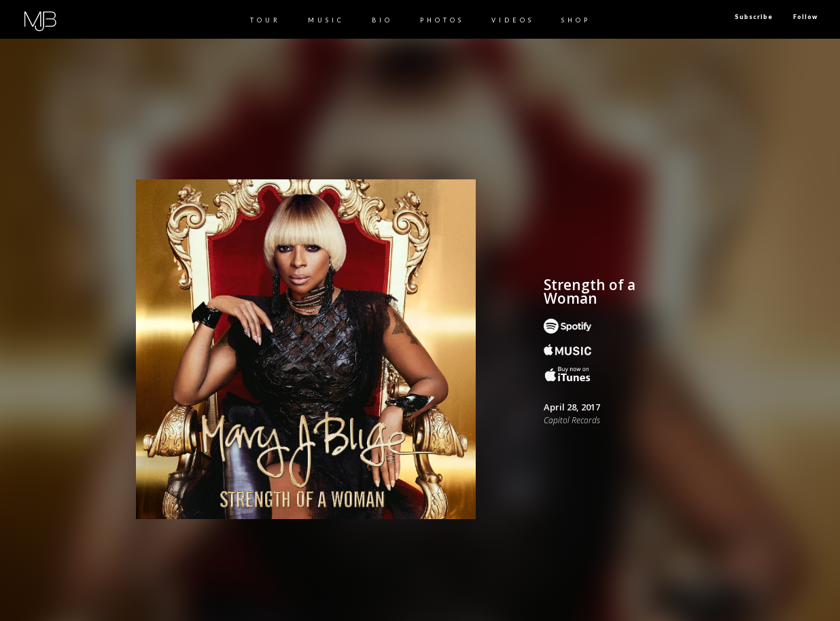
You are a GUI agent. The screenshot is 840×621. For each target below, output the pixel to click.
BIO (382, 20)
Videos (513, 20)
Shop (576, 20)
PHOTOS (442, 20)
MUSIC (326, 20)
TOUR (265, 20)
